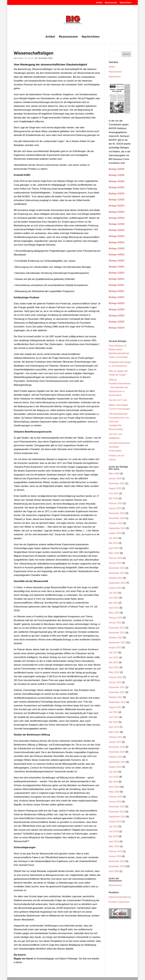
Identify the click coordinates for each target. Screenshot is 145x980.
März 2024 (114, 553)
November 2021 (117, 692)
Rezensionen (111, 3)
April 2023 (114, 608)
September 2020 (117, 762)
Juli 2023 (113, 593)
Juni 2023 (114, 598)
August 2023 (115, 588)
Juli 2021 (113, 712)
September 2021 (117, 702)
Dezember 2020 (117, 747)
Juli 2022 (113, 653)
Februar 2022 (116, 677)
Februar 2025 (116, 503)
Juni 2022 (114, 658)
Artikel (99, 3)
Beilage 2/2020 (117, 316)
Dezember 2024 (117, 513)
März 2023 (114, 613)
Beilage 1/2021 (117, 297)
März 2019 (114, 846)
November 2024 (117, 518)
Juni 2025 (114, 493)
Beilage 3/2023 (117, 236)
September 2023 (117, 583)
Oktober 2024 (116, 523)
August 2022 (115, 647)
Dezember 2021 (117, 687)
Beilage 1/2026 (117, 175)
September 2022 (117, 643)
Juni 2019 (114, 831)
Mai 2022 (113, 662)
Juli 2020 (113, 772)
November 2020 (117, 752)
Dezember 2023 (117, 568)
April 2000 (114, 871)
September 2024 (117, 528)
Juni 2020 (114, 777)
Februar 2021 (116, 737)
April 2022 (114, 667)
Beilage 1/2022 (117, 273)
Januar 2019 (115, 856)
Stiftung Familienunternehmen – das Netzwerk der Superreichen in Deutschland (120, 387)
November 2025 (117, 483)
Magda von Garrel (25, 58)
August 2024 (115, 533)
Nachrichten (126, 3)
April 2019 (114, 841)
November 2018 (117, 866)
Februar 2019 (116, 851)
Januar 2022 (115, 682)
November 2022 (117, 633)
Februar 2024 (116, 558)
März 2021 (114, 732)
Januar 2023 (115, 623)
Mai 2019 (113, 836)
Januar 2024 (115, 563)
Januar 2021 (115, 742)
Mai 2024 (113, 543)
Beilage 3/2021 (117, 285)
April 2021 (114, 727)
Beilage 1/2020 (117, 322)
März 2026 (114, 474)
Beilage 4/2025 (117, 181)
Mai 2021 (113, 722)
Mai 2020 (113, 782)
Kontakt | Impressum (119, 902)
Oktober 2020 (116, 757)
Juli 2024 (113, 538)
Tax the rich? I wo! (118, 400)
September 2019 (117, 817)
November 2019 (117, 812)
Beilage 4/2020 (117, 303)
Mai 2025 (113, 498)
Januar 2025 (115, 508)
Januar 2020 (115, 802)
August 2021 (115, 707)
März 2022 (114, 672)
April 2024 (114, 548)
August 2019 (115, 822)
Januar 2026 (115, 478)
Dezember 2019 (117, 807)
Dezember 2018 (117, 861)
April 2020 (114, 787)
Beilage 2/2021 (117, 291)
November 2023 (117, 573)
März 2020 (114, 792)
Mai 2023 (113, 603)
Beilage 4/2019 (117, 328)
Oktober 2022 (116, 638)
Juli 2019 (113, 826)
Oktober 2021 (116, 697)
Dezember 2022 (117, 628)
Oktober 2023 (116, 578)
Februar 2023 (116, 618)
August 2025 (115, 488)
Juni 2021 (114, 717)
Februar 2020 (116, 797)
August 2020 (115, 767)
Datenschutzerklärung (120, 897)
